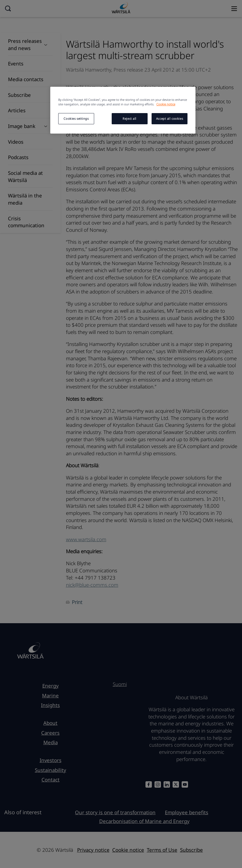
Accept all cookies (170, 119)
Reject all (130, 119)
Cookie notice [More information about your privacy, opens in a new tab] (166, 104)
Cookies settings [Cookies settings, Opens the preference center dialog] (76, 119)
